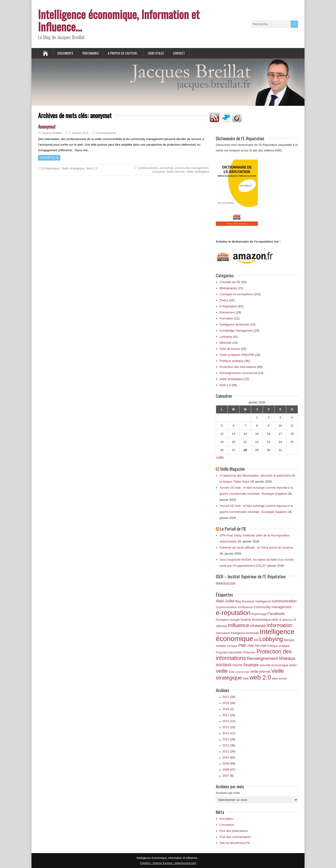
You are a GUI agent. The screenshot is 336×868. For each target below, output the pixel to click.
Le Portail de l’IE (233, 528)
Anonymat (47, 126)
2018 (228, 709)
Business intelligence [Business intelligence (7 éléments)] (256, 601)
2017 (229, 715)
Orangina (158, 172)
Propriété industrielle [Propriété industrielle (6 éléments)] (229, 652)
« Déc (220, 457)
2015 (229, 727)
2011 (229, 751)
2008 (229, 770)
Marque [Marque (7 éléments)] (289, 640)
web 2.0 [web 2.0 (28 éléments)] (260, 677)
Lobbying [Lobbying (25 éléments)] (271, 639)
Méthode (226, 343)
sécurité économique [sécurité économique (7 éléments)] (274, 665)
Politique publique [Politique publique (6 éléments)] (278, 646)
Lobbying (226, 337)
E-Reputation (51, 168)
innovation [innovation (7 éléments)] (223, 633)
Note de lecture (230, 349)
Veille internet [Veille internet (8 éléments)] (260, 672)
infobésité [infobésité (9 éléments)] (258, 626)
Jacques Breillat (52, 133)
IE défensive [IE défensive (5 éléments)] (286, 620)
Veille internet (175, 172)
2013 (229, 739)
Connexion (227, 825)
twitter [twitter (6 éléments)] (293, 665)
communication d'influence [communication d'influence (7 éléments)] (234, 607)
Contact (179, 53)
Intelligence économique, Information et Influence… (119, 20)
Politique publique (232, 361)
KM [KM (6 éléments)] (256, 640)
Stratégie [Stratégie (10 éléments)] (251, 665)
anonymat (166, 168)
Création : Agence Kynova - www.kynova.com (168, 863)
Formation (226, 318)
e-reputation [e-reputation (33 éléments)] (233, 613)
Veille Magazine (232, 469)
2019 (229, 703)
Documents (65, 53)
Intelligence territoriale (234, 324)
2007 (228, 776)
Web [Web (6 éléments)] (246, 679)
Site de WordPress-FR (235, 843)
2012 (229, 745)
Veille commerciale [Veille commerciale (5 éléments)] (239, 672)
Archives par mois (228, 793)
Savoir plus (49, 158)
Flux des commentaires (235, 837)
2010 (229, 757)
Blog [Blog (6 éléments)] (238, 601)
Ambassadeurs (148, 168)
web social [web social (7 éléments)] (279, 678)
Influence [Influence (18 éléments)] (239, 625)
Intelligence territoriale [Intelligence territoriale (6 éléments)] (245, 633)
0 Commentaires (106, 133)
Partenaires (91, 53)
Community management (191, 168)
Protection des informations (238, 367)
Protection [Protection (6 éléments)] (249, 652)
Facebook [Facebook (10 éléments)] (276, 614)
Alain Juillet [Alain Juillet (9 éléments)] (225, 601)
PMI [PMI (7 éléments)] (263, 646)
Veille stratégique (73, 168)
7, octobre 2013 (79, 133)
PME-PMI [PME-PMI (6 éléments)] (254, 646)
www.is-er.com (226, 583)
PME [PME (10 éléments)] (242, 646)
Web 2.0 (92, 168)
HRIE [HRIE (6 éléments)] (275, 620)
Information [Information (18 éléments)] (279, 625)
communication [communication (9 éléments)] (284, 601)
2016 (229, 721)
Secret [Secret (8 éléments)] (237, 665)
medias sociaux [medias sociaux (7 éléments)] (227, 646)
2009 (229, 763)
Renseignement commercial (238, 373)
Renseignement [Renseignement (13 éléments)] (262, 658)
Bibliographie (228, 288)
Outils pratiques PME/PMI (237, 355)
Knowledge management (236, 331)
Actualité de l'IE (230, 282)
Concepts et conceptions (236, 294)
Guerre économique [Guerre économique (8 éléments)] (256, 620)
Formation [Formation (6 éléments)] (222, 620)
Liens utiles (156, 53)
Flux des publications (234, 831)
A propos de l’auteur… (123, 53)
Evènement (227, 312)
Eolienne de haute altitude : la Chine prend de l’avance (256, 547)
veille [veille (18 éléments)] (222, 671)
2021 (229, 697)
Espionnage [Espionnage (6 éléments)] (259, 614)
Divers (224, 300)
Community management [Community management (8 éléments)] (272, 607)
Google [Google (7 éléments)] (235, 620)
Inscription (226, 819)
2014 (229, 733)
